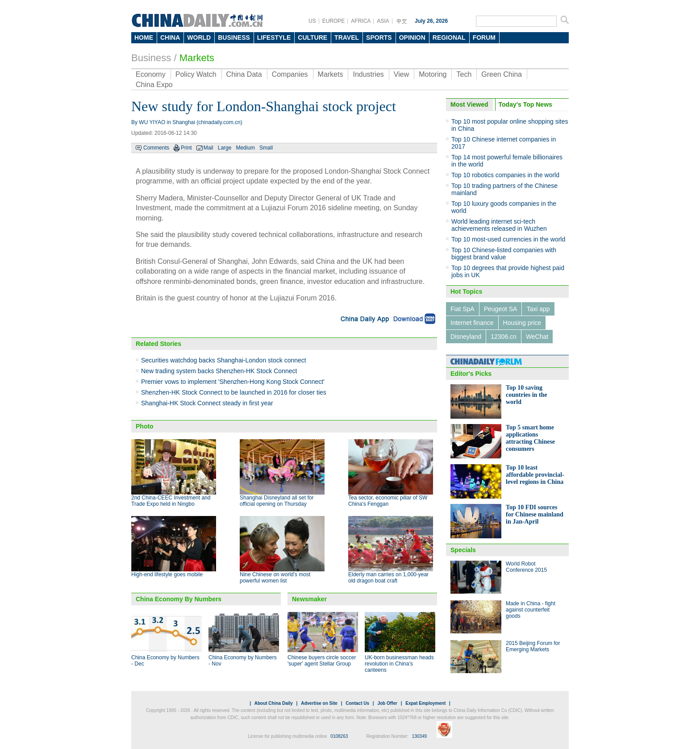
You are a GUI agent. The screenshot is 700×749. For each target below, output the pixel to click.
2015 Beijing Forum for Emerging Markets (533, 646)
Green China (502, 74)
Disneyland (466, 337)
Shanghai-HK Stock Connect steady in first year (207, 403)
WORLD (199, 37)
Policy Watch (196, 74)
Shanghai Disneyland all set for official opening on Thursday (277, 501)
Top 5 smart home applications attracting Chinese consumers (530, 438)
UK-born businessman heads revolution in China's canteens (399, 664)
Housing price (522, 323)
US (312, 21)
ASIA (383, 21)
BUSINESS (234, 37)
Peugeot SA (501, 309)
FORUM (484, 37)
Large (225, 148)
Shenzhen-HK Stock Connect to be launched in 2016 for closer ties (234, 392)
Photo (145, 426)
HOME (144, 37)
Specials (463, 550)
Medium (245, 148)
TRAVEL (347, 37)
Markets (197, 58)
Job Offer (387, 703)
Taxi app (538, 309)
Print (186, 148)
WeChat (537, 337)
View (401, 74)
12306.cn (504, 337)
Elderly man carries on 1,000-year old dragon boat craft (388, 578)
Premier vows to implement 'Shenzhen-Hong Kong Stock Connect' (233, 382)
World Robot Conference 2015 (526, 567)
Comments (156, 148)
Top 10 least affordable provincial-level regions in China (535, 475)
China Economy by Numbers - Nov (243, 661)
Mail (208, 148)
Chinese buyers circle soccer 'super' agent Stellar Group (322, 661)
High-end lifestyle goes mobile (167, 574)
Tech (464, 74)
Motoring (433, 74)
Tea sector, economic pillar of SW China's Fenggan (388, 501)
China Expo (154, 85)
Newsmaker (309, 599)
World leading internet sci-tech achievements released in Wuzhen (499, 225)
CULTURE (312, 37)
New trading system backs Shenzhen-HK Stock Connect (219, 371)
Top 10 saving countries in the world (527, 395)
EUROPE (334, 21)
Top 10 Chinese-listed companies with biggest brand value (504, 254)
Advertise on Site (319, 703)
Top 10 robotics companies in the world (505, 175)
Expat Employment (425, 703)
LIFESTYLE (274, 37)
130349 (419, 736)
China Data (244, 74)
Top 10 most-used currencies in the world (508, 239)
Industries (368, 74)
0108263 (339, 736)
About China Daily (274, 703)
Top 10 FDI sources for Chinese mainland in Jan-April (535, 514)
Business (151, 58)
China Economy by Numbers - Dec (165, 661)
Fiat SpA (462, 309)
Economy (151, 74)
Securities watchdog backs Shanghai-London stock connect (224, 360)
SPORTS (379, 37)
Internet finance (472, 323)
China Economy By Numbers (179, 599)
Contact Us (357, 703)
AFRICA (361, 21)
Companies (290, 74)
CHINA (170, 37)
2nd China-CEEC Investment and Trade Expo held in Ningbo (171, 501)
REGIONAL (449, 37)
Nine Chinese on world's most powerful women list (275, 578)
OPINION (412, 37)
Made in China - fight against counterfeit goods (531, 610)
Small (266, 148)
